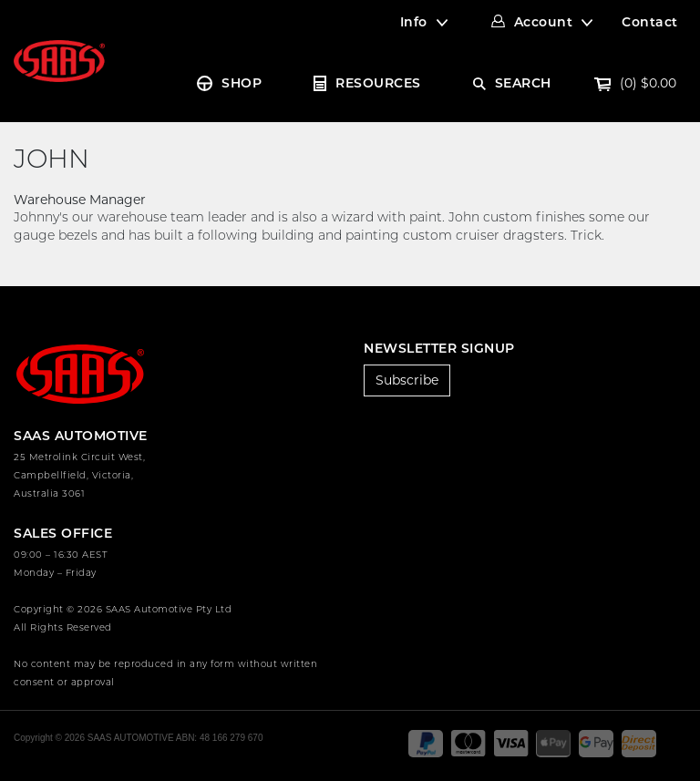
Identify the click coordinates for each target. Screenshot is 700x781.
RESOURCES (378, 83)
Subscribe (407, 380)
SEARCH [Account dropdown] (523, 83)
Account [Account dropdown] (544, 22)
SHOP (242, 83)
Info (414, 22)
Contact (650, 22)
